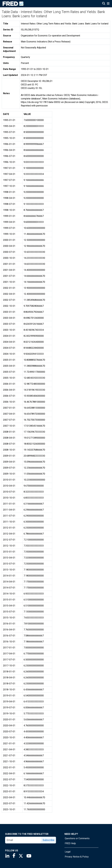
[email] (23, 840)
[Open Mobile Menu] (108, 4)
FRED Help (70, 843)
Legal (68, 852)
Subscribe (48, 840)
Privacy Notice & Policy (77, 857)
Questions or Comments (77, 838)
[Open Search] (104, 4)
